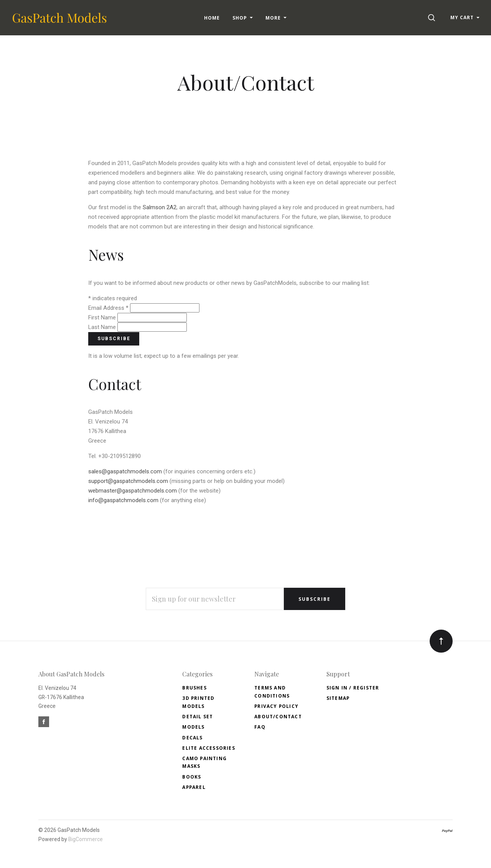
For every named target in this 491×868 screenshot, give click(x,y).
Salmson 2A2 (160, 207)
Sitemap (338, 698)
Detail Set (198, 717)
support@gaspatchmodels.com (128, 481)
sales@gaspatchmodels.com (125, 471)
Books (192, 777)
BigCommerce (86, 839)
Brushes (194, 688)
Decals (192, 738)
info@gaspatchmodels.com (123, 500)
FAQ (260, 727)
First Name (103, 317)
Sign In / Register (353, 688)
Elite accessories (208, 748)
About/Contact (278, 717)
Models (193, 727)
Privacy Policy (276, 706)
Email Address (109, 308)
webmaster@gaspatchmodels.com (133, 491)
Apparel (194, 787)
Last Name (103, 327)
